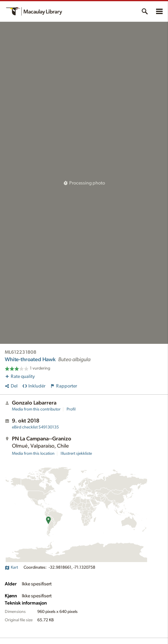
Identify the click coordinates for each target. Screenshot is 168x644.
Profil (71, 409)
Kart (11, 567)
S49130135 (35, 427)
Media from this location (33, 454)
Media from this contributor (36, 409)
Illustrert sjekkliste (76, 454)
